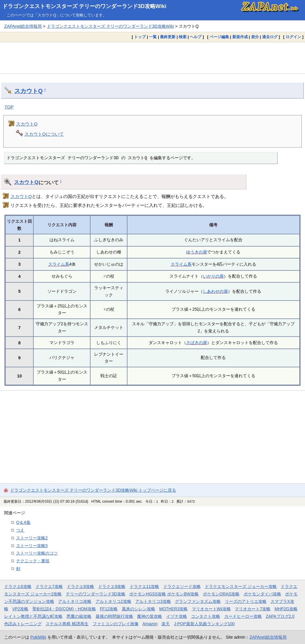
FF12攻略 (109, 609)
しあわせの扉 (215, 291)
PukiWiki (38, 637)
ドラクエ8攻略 (80, 586)
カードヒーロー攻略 (243, 616)
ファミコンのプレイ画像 (116, 624)
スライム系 (59, 264)
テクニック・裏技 (33, 561)
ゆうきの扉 (197, 252)
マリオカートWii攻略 (211, 609)
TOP (9, 107)
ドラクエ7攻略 (49, 586)
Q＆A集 (23, 522)
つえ (20, 530)
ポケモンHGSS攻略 (148, 594)
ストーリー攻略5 (32, 546)
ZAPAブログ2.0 (280, 616)
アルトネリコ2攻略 (113, 601)
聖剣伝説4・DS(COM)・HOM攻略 (64, 609)
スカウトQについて (44, 134)
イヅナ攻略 (177, 616)
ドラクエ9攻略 (112, 586)
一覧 (153, 37)
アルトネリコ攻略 (75, 601)
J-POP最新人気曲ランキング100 (204, 624)
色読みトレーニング (23, 624)
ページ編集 (219, 37)
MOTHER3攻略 (173, 609)
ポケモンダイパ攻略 (262, 594)
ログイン (293, 37)
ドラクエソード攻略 (182, 586)
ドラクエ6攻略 (18, 586)
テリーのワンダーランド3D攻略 (96, 594)
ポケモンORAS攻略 (221, 594)
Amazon (150, 624)
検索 (183, 37)
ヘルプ (196, 37)
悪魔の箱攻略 (79, 616)
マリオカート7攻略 (253, 609)
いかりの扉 (213, 276)
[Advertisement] (152, 58)
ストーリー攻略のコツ (37, 553)
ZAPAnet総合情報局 (23, 26)
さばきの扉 (197, 343)
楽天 (166, 624)
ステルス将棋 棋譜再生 (67, 624)
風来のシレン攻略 (139, 609)
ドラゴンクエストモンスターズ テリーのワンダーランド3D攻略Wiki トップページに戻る (93, 490)
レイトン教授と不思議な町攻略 (33, 616)
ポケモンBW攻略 (183, 594)
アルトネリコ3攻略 (153, 601)
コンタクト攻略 (206, 616)
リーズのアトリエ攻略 (246, 601)
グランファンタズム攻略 (198, 601)
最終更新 (168, 37)
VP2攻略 (20, 609)
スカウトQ (28, 91)
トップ (140, 37)
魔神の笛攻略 (150, 616)
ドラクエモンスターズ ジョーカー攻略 (241, 586)
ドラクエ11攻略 (144, 586)
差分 (255, 37)
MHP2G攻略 (286, 609)
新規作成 (240, 37)
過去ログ (270, 37)
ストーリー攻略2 (32, 538)
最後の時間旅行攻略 (114, 616)
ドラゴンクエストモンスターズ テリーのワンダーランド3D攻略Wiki (84, 6)
